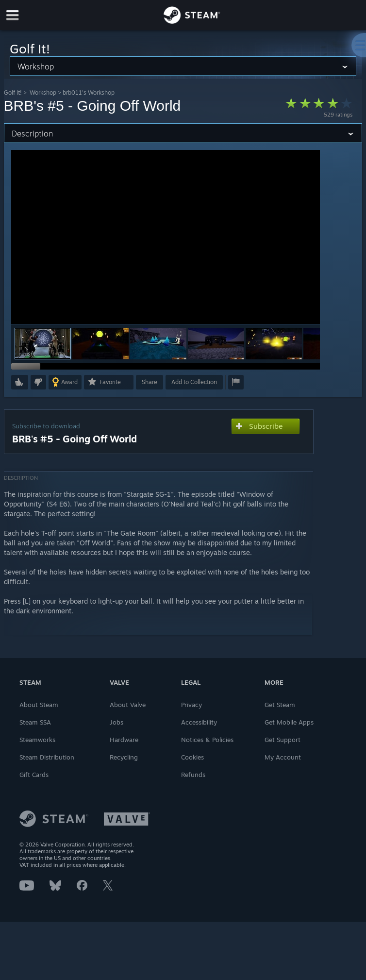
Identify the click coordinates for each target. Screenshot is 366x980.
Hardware (124, 740)
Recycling (124, 757)
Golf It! (13, 93)
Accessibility (199, 722)
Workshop (43, 93)
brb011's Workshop (89, 93)
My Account (283, 757)
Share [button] (150, 382)
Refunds (193, 775)
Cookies (192, 757)
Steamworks (37, 740)
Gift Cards (34, 775)
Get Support (283, 740)
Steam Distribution (47, 757)
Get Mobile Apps (289, 722)
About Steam (39, 705)
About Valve (128, 705)
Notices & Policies (207, 740)
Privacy (191, 705)
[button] (100, 344)
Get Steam (280, 705)
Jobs (116, 722)
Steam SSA (35, 722)
